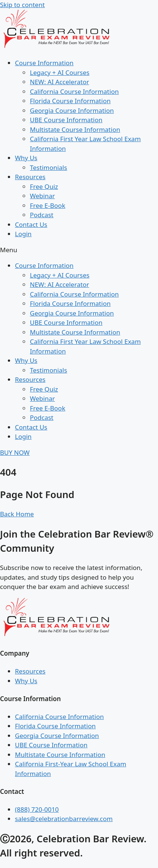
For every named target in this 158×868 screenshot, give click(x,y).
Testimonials (49, 167)
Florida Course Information (70, 101)
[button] (79, 250)
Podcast (42, 215)
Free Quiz (44, 186)
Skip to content (22, 5)
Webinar (42, 196)
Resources (30, 177)
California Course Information (74, 91)
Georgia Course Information (72, 110)
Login (23, 234)
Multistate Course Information (75, 129)
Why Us (26, 158)
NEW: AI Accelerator (60, 82)
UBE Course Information (66, 120)
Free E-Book (48, 205)
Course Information (44, 63)
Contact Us (31, 224)
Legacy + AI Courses (60, 72)
